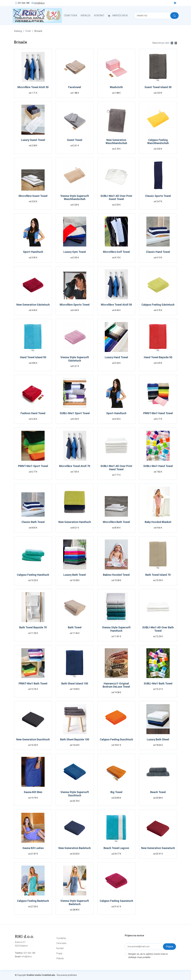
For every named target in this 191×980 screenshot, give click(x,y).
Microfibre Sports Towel (75, 304)
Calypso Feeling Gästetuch (158, 304)
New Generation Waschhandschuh (116, 141)
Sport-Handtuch (33, 252)
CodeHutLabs (48, 975)
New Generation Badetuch (75, 848)
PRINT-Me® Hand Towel (158, 413)
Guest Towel (75, 140)
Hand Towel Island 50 (33, 357)
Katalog (86, 15)
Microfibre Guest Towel (33, 196)
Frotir (28, 31)
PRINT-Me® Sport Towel (33, 466)
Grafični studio (34, 975)
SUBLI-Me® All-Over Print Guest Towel (116, 197)
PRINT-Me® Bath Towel (33, 683)
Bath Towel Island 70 (158, 574)
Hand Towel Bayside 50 (158, 357)
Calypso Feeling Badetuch (33, 901)
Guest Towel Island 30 (158, 87)
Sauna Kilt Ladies (33, 848)
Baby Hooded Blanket (158, 522)
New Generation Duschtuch (33, 739)
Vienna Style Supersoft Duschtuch (75, 793)
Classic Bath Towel (33, 522)
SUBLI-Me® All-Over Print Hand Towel (116, 467)
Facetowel (75, 87)
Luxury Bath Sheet (158, 739)
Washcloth (116, 87)
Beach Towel (158, 792)
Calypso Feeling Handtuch (33, 574)
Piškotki (60, 958)
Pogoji (59, 953)
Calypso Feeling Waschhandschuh (158, 141)
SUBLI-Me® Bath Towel (158, 683)
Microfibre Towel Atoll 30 (33, 87)
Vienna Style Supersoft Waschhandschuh (75, 197)
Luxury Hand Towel (116, 357)
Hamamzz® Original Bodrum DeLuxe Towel (116, 685)
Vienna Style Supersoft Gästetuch (75, 359)
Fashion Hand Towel (33, 413)
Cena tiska (70, 15)
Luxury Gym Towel (75, 252)
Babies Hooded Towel (116, 574)
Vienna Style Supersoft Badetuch (75, 902)
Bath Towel (75, 627)
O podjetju (61, 938)
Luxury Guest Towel (33, 140)
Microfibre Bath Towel (116, 522)
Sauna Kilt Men (33, 792)
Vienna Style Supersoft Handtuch (116, 629)
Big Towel (116, 792)
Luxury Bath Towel (75, 574)
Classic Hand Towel (158, 252)
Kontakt (99, 15)
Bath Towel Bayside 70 (33, 627)
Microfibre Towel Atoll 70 (75, 466)
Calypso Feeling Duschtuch (116, 739)
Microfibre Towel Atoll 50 (116, 304)
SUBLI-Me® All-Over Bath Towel (158, 629)
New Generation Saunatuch (158, 848)
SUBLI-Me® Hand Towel (158, 466)
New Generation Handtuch (75, 522)
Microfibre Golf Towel (116, 252)
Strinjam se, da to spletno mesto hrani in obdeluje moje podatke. (148, 955)
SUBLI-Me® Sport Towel (75, 413)
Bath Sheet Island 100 (75, 683)
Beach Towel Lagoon (116, 848)
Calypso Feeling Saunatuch (116, 901)
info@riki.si (39, 3)
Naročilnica (120, 15)
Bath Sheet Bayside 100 (75, 739)
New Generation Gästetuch (33, 304)
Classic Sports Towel (158, 196)
